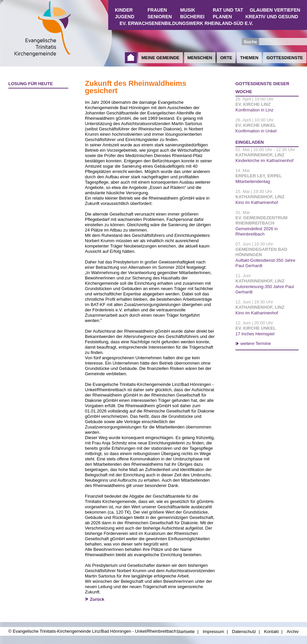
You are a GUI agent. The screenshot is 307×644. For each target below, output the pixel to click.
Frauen (157, 10)
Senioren (160, 17)
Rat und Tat (228, 10)
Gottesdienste (285, 58)
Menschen (200, 58)
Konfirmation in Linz (254, 110)
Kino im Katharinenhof (257, 202)
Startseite (131, 58)
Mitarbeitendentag (253, 181)
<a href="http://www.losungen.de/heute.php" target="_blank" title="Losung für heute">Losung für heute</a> (35, 130)
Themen (249, 58)
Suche (250, 42)
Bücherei (192, 17)
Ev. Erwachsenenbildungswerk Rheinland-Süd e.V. (186, 23)
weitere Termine (256, 343)
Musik (188, 10)
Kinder (124, 10)
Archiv (293, 632)
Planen (222, 17)
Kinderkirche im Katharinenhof (264, 161)
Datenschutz (244, 632)
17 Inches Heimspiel (255, 334)
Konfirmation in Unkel (256, 131)
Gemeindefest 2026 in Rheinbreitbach (257, 231)
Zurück (97, 599)
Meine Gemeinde (160, 58)
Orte (226, 58)
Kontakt (271, 632)
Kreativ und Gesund (272, 17)
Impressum (213, 632)
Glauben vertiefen (275, 10)
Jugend (125, 17)
